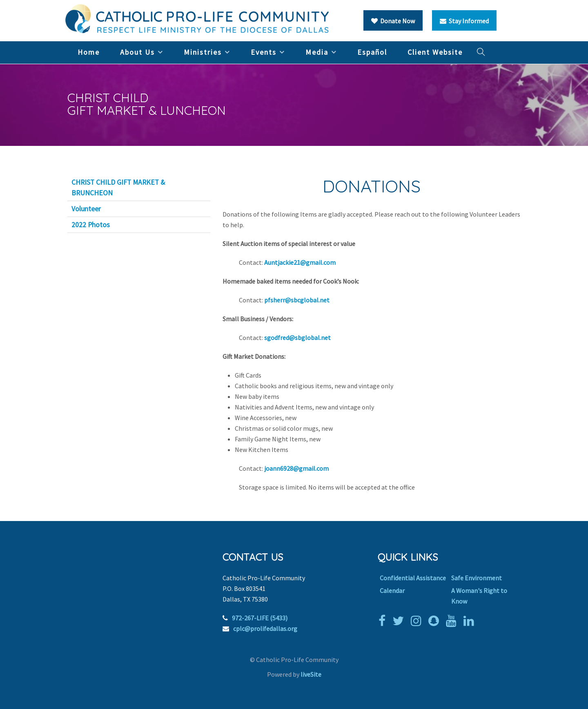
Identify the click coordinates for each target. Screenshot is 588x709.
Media (317, 52)
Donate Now (393, 21)
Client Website (435, 52)
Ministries (203, 52)
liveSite (311, 674)
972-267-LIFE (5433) (260, 618)
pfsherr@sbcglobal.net (297, 300)
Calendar (392, 590)
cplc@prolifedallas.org (265, 628)
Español (372, 52)
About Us (137, 52)
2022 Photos (91, 225)
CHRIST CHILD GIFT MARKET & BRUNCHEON (118, 188)
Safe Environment (477, 578)
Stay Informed (464, 21)
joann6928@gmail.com (296, 468)
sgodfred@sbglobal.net (297, 338)
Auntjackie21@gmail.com (300, 262)
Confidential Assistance (413, 578)
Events (264, 52)
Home (89, 52)
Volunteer (86, 209)
